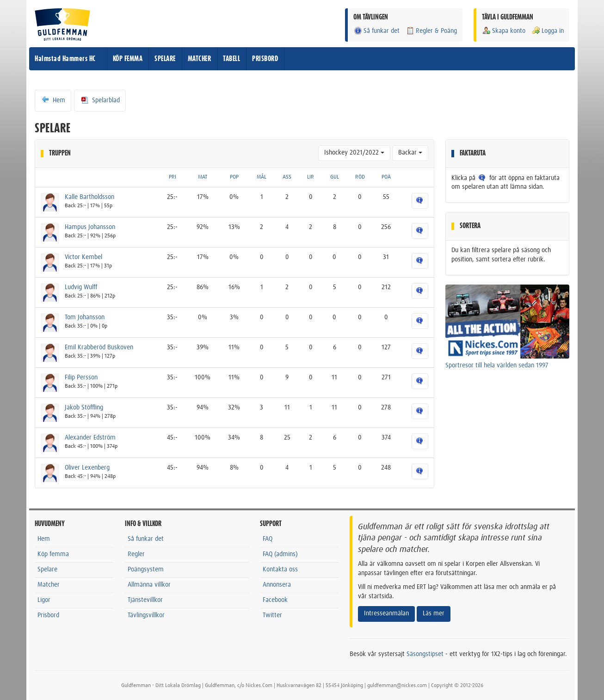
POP (234, 177)
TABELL (231, 59)
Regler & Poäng (431, 31)
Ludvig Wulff (81, 287)
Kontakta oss (280, 570)
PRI (173, 177)
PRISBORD (265, 59)
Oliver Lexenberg (87, 468)
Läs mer (434, 613)
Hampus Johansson (90, 227)
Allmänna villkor (149, 585)
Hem (53, 100)
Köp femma (53, 554)
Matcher (49, 585)
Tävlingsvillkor (146, 615)
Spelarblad (100, 100)
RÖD (360, 177)
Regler (136, 554)
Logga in (548, 31)
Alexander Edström (90, 438)
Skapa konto (504, 31)
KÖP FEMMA (128, 59)
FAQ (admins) (280, 554)
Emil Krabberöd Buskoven (99, 347)
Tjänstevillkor (145, 600)
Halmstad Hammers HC (65, 59)
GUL (335, 177)
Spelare (47, 570)
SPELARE (165, 59)
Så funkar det (376, 31)
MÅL (262, 177)
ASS (287, 177)
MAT (203, 177)
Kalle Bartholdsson (89, 197)
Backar (410, 153)
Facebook (275, 600)
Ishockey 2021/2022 (354, 153)
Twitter (272, 615)
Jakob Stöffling (84, 408)
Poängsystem (146, 570)
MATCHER (200, 59)
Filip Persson (81, 378)
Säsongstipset (425, 654)
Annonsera (277, 585)
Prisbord (48, 615)
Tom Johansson (85, 317)
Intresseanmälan (386, 613)
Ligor (44, 600)
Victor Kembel (83, 257)
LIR (311, 177)
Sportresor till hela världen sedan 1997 (497, 365)
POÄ (386, 177)
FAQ (268, 539)
